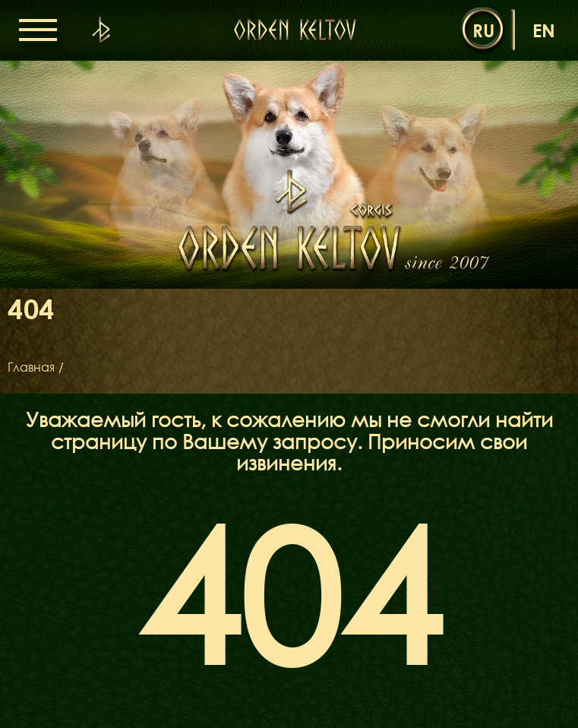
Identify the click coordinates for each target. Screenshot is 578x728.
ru (483, 30)
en (544, 30)
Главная (31, 367)
